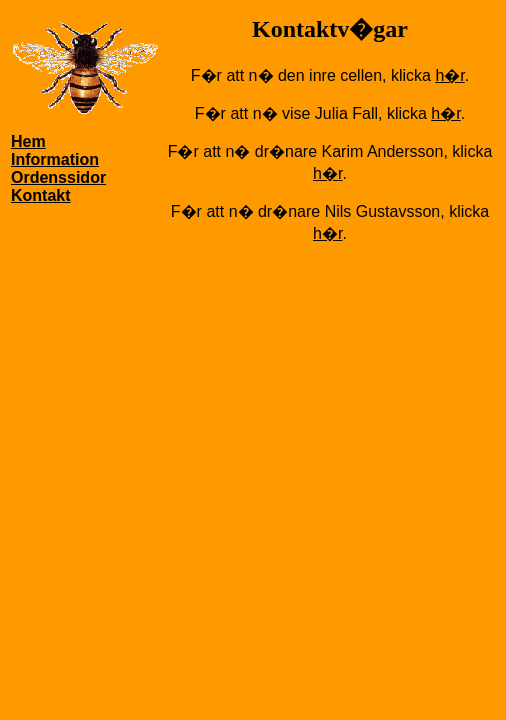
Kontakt (41, 195)
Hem (28, 141)
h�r (449, 75)
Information (55, 159)
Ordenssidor (58, 177)
